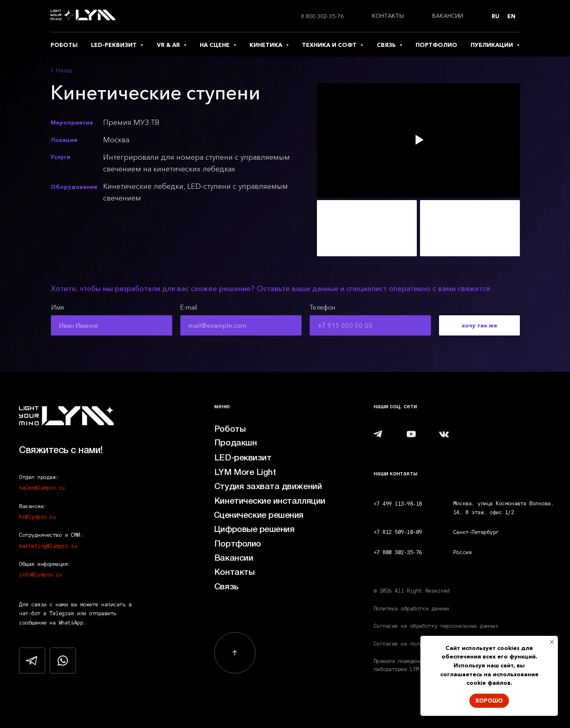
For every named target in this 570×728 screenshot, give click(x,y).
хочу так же (479, 325)
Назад (64, 70)
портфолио (436, 45)
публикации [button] (493, 45)
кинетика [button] (267, 45)
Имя (57, 307)
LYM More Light (245, 473)
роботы (64, 45)
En (511, 16)
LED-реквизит (243, 458)
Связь (226, 587)
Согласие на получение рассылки (419, 644)
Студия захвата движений (268, 487)
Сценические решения (259, 516)
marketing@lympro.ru (48, 546)
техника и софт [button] (330, 45)
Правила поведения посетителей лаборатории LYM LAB (418, 665)
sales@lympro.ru (42, 487)
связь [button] (387, 45)
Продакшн (235, 443)
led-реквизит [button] (115, 45)
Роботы (230, 429)
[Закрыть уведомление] (552, 642)
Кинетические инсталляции (270, 501)
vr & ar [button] (169, 45)
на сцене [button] (215, 45)
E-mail (189, 307)
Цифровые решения (254, 530)
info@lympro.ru (40, 574)
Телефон (322, 307)
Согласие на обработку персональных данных (436, 626)
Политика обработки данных (412, 608)
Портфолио (238, 544)
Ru (495, 16)
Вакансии (234, 558)
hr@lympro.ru (37, 517)
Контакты (234, 573)
